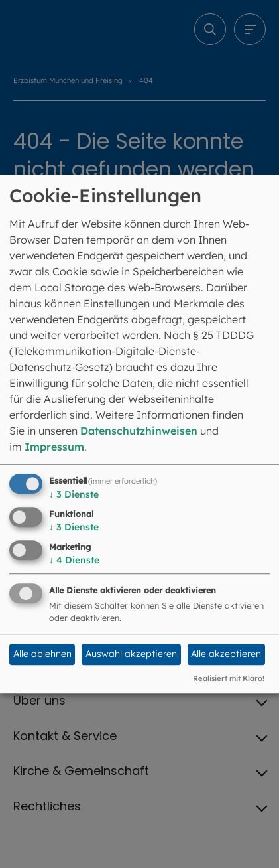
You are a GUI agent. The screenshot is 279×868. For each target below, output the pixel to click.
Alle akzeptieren (226, 654)
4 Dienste (74, 560)
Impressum (54, 447)
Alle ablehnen (42, 654)
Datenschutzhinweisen (139, 431)
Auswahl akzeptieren (131, 654)
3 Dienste (74, 494)
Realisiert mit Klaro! (229, 678)
